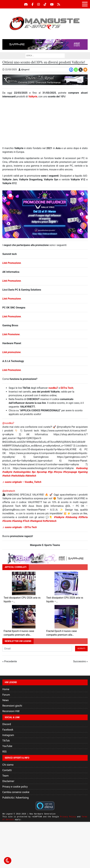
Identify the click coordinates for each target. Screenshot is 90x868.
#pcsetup (42, 472)
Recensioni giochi (12, 706)
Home (6, 689)
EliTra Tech (67, 388)
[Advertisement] (45, 124)
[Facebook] (71, 70)
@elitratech (9, 491)
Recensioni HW (11, 711)
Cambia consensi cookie (16, 792)
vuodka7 (53, 388)
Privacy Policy (68, 817)
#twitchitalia (18, 476)
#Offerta (83, 517)
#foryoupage (70, 472)
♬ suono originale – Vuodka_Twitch (22, 482)
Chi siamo (8, 765)
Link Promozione (12, 263)
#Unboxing (71, 517)
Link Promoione (11, 334)
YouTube (7, 746)
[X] (81, 70)
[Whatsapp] (76, 70)
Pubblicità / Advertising (16, 798)
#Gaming (17, 521)
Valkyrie (33, 97)
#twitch (6, 476)
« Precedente (10, 661)
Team (5, 776)
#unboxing (82, 468)
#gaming (83, 472)
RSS (4, 752)
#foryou (58, 472)
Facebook (8, 730)
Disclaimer (8, 781)
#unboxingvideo (22, 472)
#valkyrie (7, 472)
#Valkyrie (59, 517)
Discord (7, 724)
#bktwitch (31, 476)
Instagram (8, 735)
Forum (6, 695)
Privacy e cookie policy (15, 787)
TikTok (6, 741)
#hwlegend (36, 521)
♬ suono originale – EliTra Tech (20, 527)
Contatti (7, 770)
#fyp (50, 472)
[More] (85, 70)
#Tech (26, 521)
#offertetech (50, 521)
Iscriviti (81, 648)
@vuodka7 (8, 423)
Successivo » (80, 661)
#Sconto (7, 521)
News (5, 700)
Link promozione (11, 352)
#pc (34, 472)
